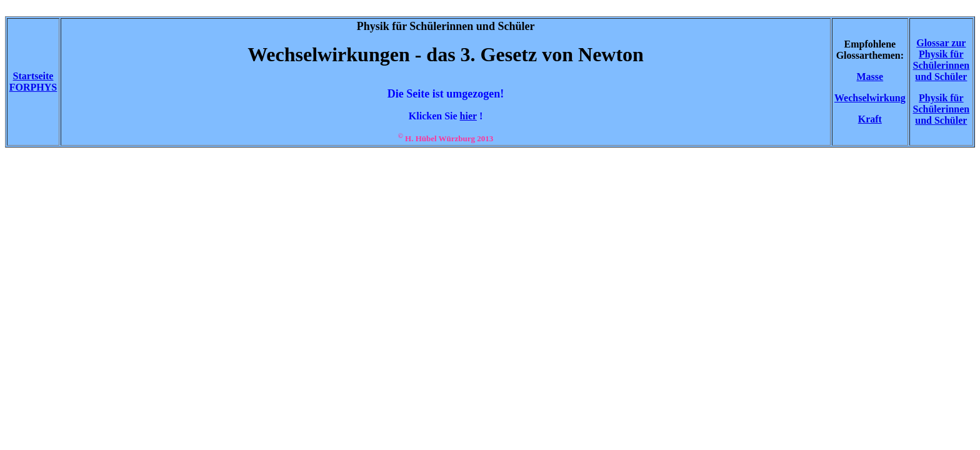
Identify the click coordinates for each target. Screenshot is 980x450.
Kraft (870, 119)
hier (468, 116)
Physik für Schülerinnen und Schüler (941, 109)
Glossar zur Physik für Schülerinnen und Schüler (941, 60)
